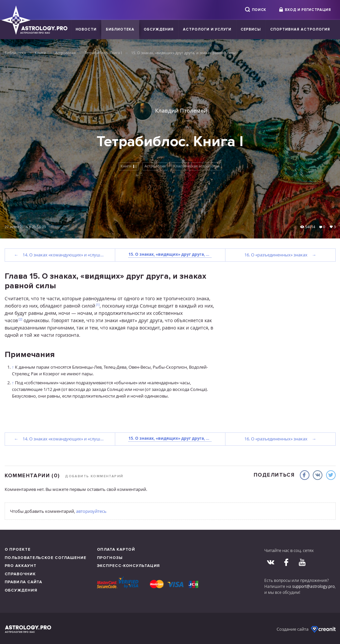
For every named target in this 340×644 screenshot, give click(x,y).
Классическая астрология (196, 166)
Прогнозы (110, 558)
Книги (40, 53)
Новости (86, 29)
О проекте (18, 550)
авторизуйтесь (91, 511)
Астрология (65, 53)
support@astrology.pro (313, 586)
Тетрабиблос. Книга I (103, 53)
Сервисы (251, 29)
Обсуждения (159, 29)
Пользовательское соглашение (45, 558)
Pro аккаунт (21, 566)
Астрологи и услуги (207, 29)
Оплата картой (116, 550)
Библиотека (120, 29)
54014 (310, 227)
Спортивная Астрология (300, 29)
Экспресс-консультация (128, 566)
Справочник (20, 574)
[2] (20, 319)
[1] (98, 305)
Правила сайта (24, 582)
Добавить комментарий (94, 476)
